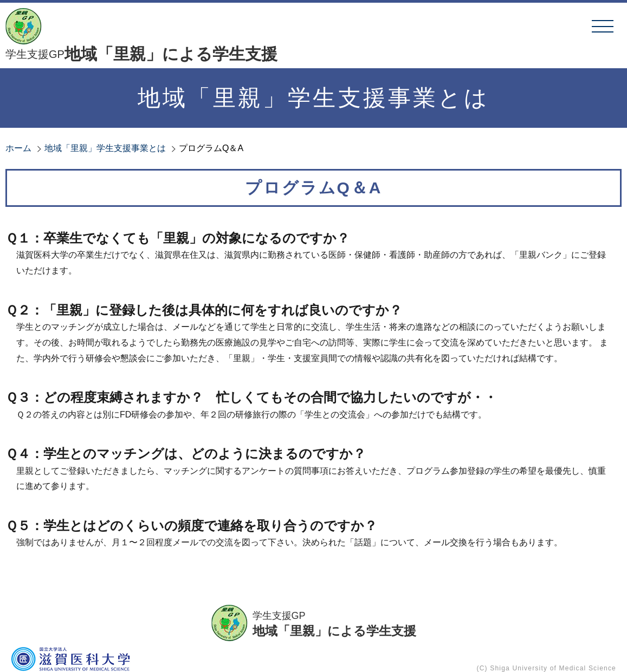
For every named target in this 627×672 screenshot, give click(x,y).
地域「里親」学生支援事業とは (105, 148)
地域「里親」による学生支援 (141, 54)
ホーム (18, 148)
